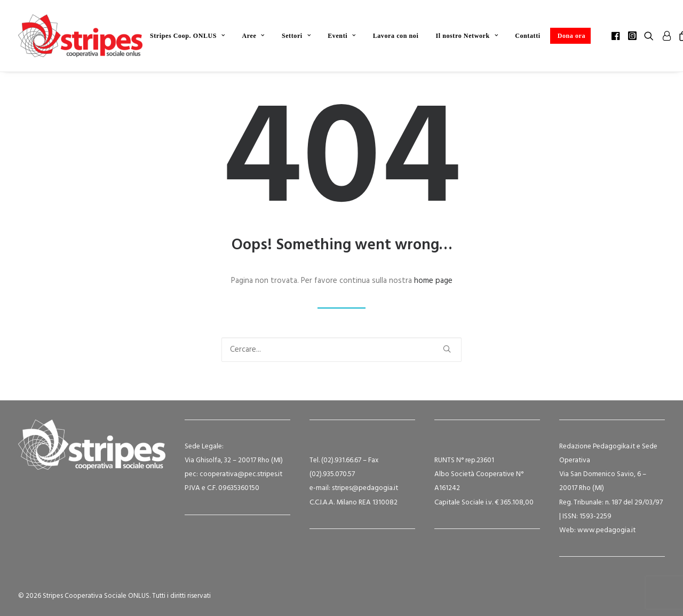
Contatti (527, 36)
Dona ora (571, 36)
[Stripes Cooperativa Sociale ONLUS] (80, 36)
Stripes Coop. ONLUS (188, 36)
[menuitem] (188, 36)
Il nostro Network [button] (467, 36)
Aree (253, 36)
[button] (617, 36)
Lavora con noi (396, 36)
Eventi (341, 36)
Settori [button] (296, 36)
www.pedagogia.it (606, 530)
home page (433, 281)
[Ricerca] (341, 350)
